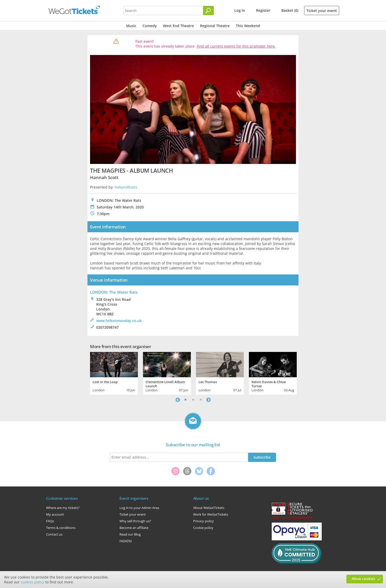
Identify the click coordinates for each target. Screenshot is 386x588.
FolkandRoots (126, 187)
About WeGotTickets (209, 508)
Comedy (150, 26)
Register (263, 10)
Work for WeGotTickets (211, 514)
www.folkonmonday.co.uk (119, 321)
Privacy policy (203, 521)
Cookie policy (203, 528)
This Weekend (248, 26)
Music (131, 26)
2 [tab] (193, 400)
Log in (240, 10)
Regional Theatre (215, 26)
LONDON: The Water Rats (114, 292)
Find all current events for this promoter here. (236, 46)
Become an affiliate (134, 528)
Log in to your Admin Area (139, 508)
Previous (178, 400)
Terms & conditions (61, 528)
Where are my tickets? (63, 508)
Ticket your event (322, 11)
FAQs (50, 521)
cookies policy (32, 582)
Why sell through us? (135, 521)
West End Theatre (178, 26)
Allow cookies (363, 579)
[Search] (208, 10)
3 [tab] (201, 400)
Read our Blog (130, 534)
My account (55, 514)
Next (208, 400)
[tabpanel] (114, 373)
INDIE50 (126, 541)
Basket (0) (290, 10)
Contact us (54, 534)
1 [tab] (185, 400)
